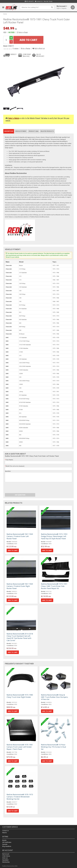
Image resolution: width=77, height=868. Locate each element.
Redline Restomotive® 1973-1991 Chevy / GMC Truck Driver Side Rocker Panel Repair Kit (54, 586)
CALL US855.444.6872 (40, 55)
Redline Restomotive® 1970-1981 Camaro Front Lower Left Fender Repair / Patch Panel (20, 747)
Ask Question (20, 495)
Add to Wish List (39, 48)
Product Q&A (34, 131)
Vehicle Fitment (21, 131)
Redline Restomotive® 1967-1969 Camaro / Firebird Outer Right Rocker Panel (20, 586)
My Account (6, 854)
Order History (6, 856)
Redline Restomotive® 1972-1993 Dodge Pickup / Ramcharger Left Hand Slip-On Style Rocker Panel (54, 536)
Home (5, 14)
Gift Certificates (7, 842)
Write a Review (26, 48)
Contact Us (39, 1)
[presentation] (20, 488)
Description (9, 131)
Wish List (5, 858)
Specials (5, 844)
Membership (6, 862)
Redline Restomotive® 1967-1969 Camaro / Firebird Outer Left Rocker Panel (20, 536)
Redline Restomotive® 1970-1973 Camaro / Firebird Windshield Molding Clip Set (20, 797)
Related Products (47, 131)
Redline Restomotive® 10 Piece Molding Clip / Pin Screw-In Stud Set (53, 747)
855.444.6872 (29, 1)
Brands (4, 840)
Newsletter (5, 860)
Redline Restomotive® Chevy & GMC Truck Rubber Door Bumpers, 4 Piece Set (55, 697)
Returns (5, 833)
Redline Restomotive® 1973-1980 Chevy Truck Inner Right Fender (20, 696)
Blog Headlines (7, 846)
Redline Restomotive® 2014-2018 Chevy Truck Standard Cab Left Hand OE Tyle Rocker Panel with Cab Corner (20, 637)
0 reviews (16, 48)
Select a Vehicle (14, 118)
